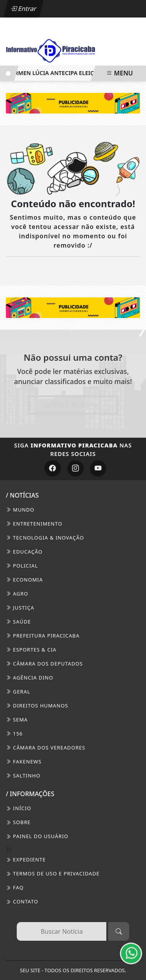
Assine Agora (73, 405)
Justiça (20, 608)
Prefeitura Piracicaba (43, 636)
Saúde (18, 622)
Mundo (20, 510)
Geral (18, 692)
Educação (24, 552)
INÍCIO (18, 808)
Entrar (23, 9)
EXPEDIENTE (26, 859)
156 (14, 734)
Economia (24, 580)
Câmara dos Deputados (44, 664)
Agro (17, 594)
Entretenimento (34, 524)
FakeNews (24, 762)
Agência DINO (30, 678)
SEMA (17, 720)
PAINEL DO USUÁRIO (37, 836)
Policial (22, 566)
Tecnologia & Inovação (45, 538)
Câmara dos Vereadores (46, 748)
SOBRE (18, 822)
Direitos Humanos (37, 706)
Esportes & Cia (31, 650)
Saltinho (23, 776)
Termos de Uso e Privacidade (53, 873)
